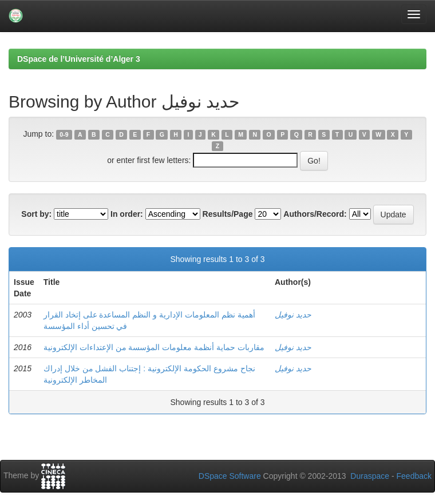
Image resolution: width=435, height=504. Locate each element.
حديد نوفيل (293, 315)
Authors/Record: (315, 214)
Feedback (414, 476)
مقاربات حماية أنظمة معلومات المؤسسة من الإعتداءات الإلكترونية (154, 347)
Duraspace (370, 476)
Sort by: (36, 214)
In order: (127, 214)
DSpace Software (230, 476)
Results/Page (228, 214)
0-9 (64, 134)
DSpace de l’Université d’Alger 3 (79, 59)
